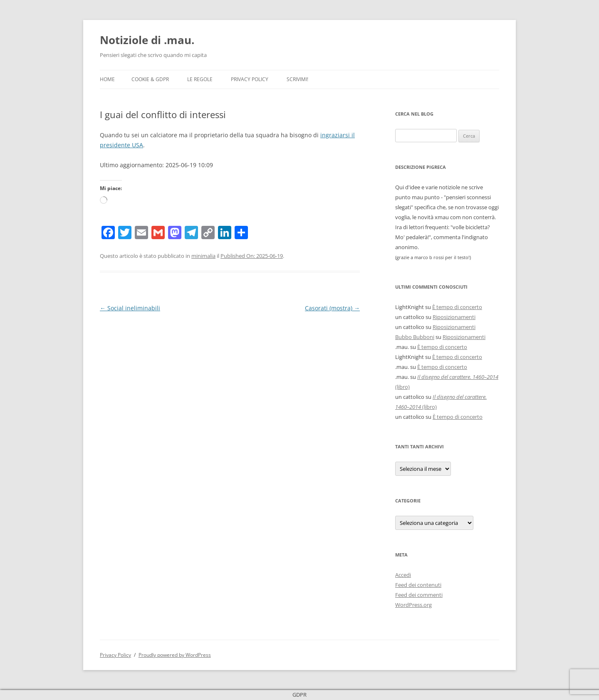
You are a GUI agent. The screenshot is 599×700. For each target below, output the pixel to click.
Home (107, 79)
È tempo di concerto (457, 307)
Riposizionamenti (454, 317)
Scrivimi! (297, 79)
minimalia (203, 256)
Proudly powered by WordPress (175, 655)
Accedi (403, 575)
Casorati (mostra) (332, 308)
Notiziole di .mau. (147, 40)
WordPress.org (413, 605)
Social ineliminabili (130, 308)
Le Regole (200, 79)
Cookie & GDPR (150, 79)
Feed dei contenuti (418, 585)
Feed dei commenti (419, 595)
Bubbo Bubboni (415, 337)
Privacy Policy (250, 79)
